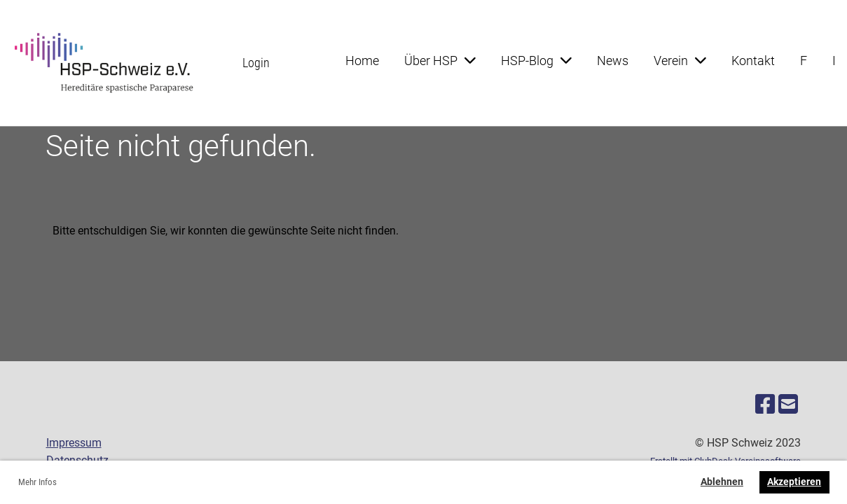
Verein (680, 61)
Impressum (74, 443)
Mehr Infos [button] (37, 482)
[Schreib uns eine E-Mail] (788, 405)
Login (256, 63)
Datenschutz (77, 460)
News (613, 61)
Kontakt (753, 61)
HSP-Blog (536, 61)
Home (362, 61)
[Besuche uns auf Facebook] (765, 405)
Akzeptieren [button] (794, 482)
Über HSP (440, 61)
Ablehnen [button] (722, 482)
